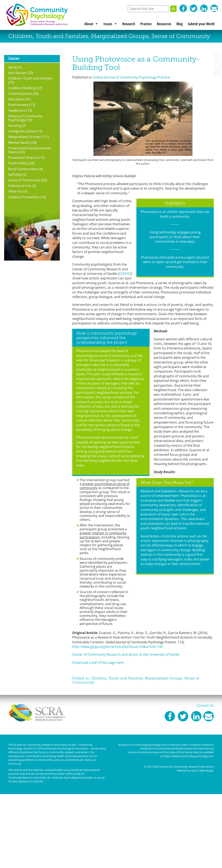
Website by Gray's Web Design (195, 771)
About (89, 24)
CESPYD (125, 274)
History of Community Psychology (25, 118)
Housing (15, 126)
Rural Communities (23, 169)
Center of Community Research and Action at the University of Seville (126, 654)
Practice (146, 24)
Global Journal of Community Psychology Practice (131, 77)
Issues (108, 24)
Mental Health (19, 142)
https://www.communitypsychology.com (189, 756)
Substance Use (20, 186)
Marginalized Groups (120, 36)
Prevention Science (23, 158)
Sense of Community (181, 36)
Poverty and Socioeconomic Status (30, 150)
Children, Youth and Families (48, 36)
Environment (18, 105)
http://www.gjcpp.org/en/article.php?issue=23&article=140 (117, 647)
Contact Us (205, 705)
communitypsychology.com (149, 745)
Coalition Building (22, 88)
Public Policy (18, 163)
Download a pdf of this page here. (98, 663)
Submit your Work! (201, 24)
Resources (164, 24)
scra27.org (15, 764)
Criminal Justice (20, 94)
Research (129, 24)
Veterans (15, 191)
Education (16, 99)
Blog (179, 24)
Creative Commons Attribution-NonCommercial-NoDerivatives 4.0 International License (171, 748)
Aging (13, 67)
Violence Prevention (24, 197)
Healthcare (17, 110)
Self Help (15, 175)
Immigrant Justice (22, 131)
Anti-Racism (17, 73)
